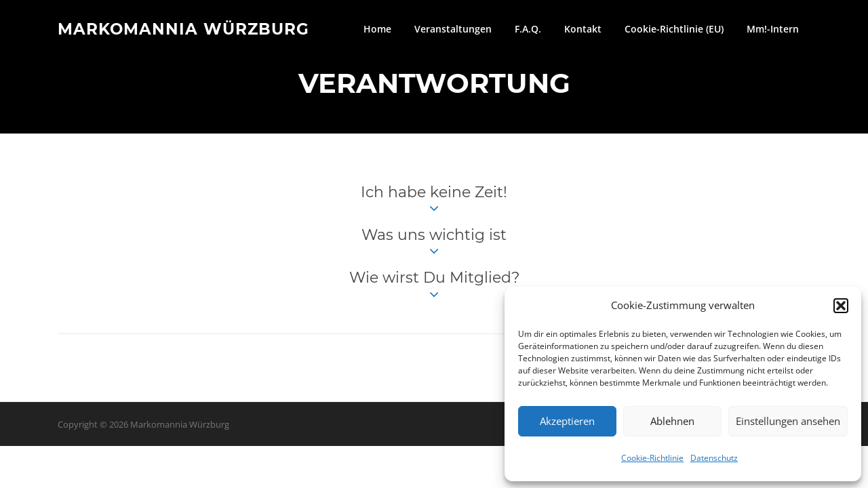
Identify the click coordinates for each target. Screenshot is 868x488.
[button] (841, 306)
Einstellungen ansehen (788, 421)
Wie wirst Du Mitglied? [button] (434, 285)
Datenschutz (714, 458)
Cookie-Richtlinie (652, 458)
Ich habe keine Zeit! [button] (434, 200)
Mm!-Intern (773, 29)
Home (377, 29)
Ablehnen (672, 421)
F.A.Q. (528, 29)
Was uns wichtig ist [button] (434, 243)
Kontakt (583, 29)
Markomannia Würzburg (183, 28)
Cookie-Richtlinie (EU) (674, 29)
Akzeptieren (567, 421)
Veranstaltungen (453, 29)
